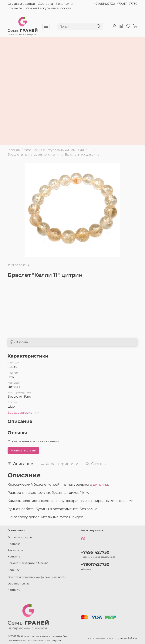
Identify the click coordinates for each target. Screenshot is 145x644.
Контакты (15, 8)
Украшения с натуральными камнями (54, 150)
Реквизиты (65, 4)
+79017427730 (127, 4)
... (90, 150)
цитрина (100, 485)
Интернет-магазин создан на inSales (112, 638)
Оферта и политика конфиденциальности (37, 577)
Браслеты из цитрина (82, 154)
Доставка (46, 4)
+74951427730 (105, 4)
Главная (14, 150)
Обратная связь (18, 584)
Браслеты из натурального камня (34, 154)
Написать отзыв (23, 450)
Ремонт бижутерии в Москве (48, 8)
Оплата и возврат (21, 4)
